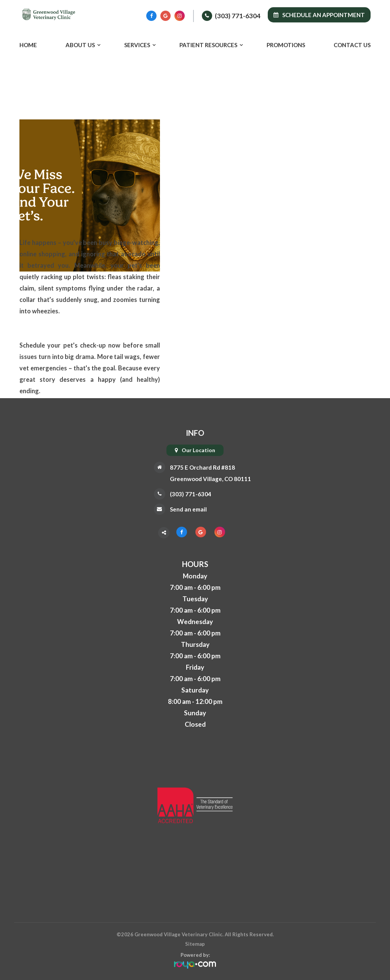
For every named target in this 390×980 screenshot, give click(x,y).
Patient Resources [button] (208, 45)
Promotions (286, 45)
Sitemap (195, 944)
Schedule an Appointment (319, 15)
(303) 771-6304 (238, 16)
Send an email (185, 509)
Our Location (198, 450)
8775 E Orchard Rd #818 (201, 467)
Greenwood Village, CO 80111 (210, 479)
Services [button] (137, 45)
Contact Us (352, 45)
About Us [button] (80, 45)
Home (28, 45)
